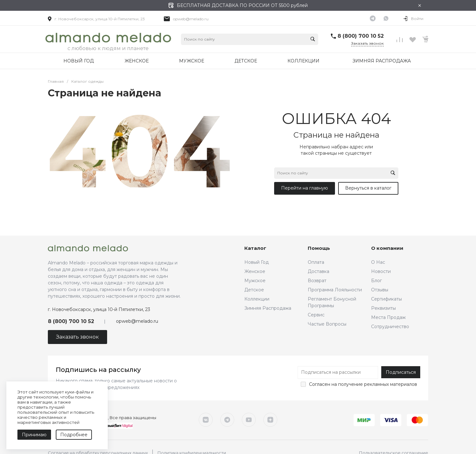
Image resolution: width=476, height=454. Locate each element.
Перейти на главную (305, 188)
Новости (381, 271)
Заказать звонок (367, 43)
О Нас (378, 262)
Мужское (255, 281)
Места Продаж (388, 317)
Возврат (317, 281)
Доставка (318, 271)
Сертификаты (386, 299)
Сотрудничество (390, 327)
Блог (376, 281)
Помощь (319, 248)
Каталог (255, 248)
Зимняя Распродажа (268, 308)
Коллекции (257, 299)
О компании (387, 248)
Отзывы (380, 290)
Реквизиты (383, 308)
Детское (254, 290)
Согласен (320, 384)
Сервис (316, 315)
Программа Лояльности (335, 290)
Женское (255, 271)
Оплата (316, 262)
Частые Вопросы (327, 324)
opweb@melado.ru (191, 19)
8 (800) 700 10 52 (361, 36)
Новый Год (257, 262)
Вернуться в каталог (368, 188)
